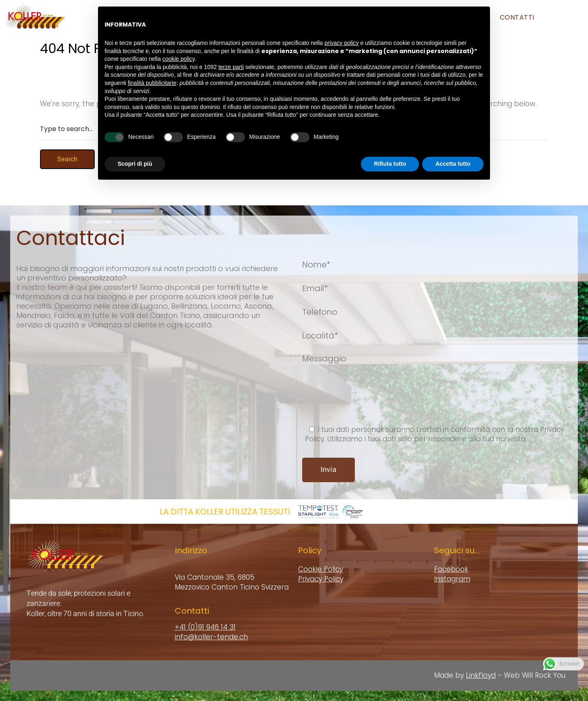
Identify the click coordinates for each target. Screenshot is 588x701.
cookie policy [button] (179, 40)
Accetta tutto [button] (453, 145)
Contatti (517, 17)
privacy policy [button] (342, 24)
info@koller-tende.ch (211, 637)
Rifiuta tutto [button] (390, 145)
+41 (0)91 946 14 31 (205, 627)
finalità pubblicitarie (152, 64)
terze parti (231, 48)
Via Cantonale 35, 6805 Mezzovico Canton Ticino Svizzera (232, 582)
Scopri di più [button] (135, 145)
